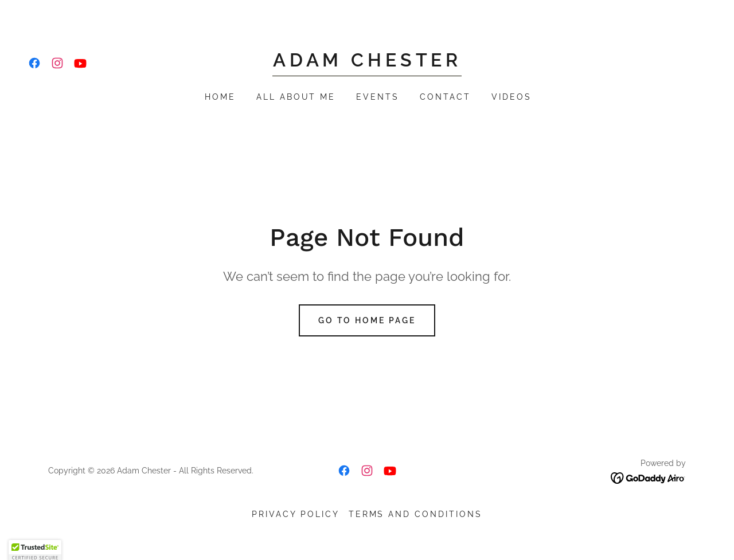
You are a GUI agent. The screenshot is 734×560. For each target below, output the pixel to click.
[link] (34, 63)
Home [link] (220, 97)
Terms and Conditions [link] (416, 514)
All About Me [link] (296, 97)
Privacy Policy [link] (296, 514)
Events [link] (378, 97)
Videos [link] (512, 97)
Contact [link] (445, 97)
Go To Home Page (367, 320)
